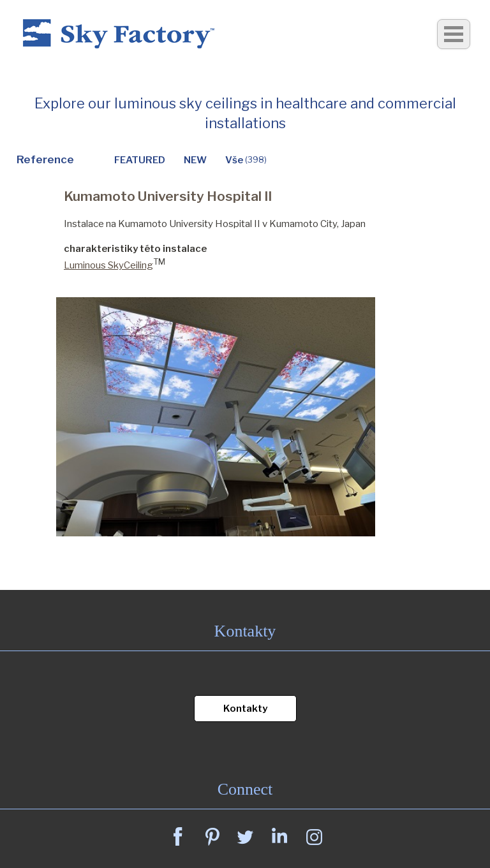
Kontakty (245, 709)
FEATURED (140, 160)
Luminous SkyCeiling (108, 265)
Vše (246, 160)
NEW (195, 160)
